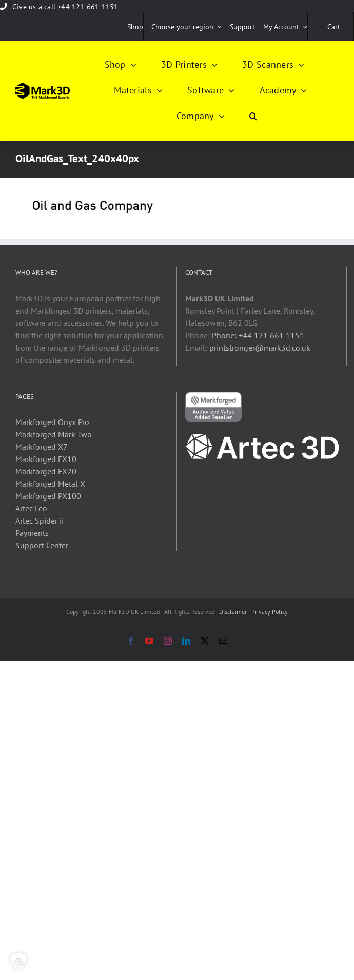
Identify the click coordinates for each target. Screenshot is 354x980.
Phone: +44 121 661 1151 (258, 335)
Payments (32, 533)
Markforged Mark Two (54, 434)
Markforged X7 (42, 447)
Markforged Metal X (50, 484)
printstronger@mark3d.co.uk (260, 348)
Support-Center (42, 545)
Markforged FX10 (46, 459)
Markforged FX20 (46, 471)
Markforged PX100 (48, 496)
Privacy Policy (270, 612)
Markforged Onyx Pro (52, 422)
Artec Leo (31, 508)
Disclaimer (233, 612)
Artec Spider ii (40, 521)
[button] (253, 117)
